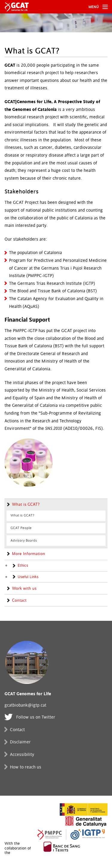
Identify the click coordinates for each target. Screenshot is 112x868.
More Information (29, 554)
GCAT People (21, 528)
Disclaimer (20, 742)
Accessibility (22, 755)
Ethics (23, 566)
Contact (19, 600)
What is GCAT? (26, 505)
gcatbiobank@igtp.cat (25, 705)
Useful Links (28, 577)
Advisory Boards (24, 540)
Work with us (24, 589)
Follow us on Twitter (36, 717)
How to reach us (26, 767)
